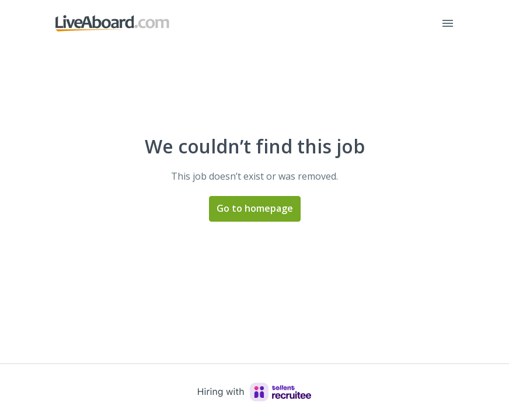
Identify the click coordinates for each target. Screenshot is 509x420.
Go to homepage (255, 208)
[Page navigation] (448, 23)
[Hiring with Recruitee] (254, 392)
